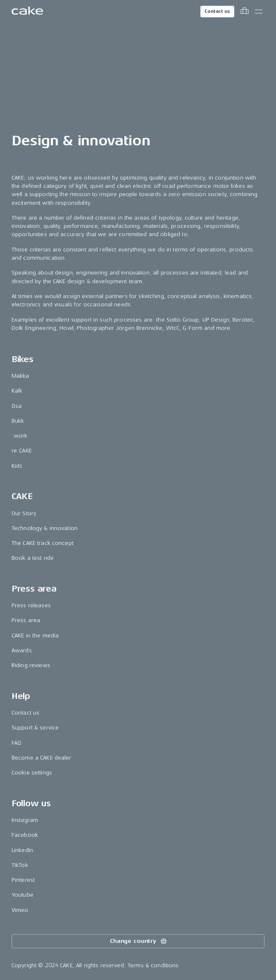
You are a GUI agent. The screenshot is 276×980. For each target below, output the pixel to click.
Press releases (31, 605)
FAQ (16, 743)
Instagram (25, 820)
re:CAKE (22, 451)
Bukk (18, 421)
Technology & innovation (45, 528)
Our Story (24, 513)
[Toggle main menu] (259, 12)
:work (20, 436)
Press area (26, 620)
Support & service (35, 728)
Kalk (17, 391)
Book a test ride (33, 558)
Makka (20, 376)
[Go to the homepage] (27, 12)
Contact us (217, 11)
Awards (22, 650)
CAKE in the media (35, 636)
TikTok (20, 865)
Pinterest (23, 880)
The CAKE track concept (43, 543)
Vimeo (20, 910)
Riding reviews (31, 665)
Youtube (23, 895)
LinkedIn (22, 850)
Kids (17, 466)
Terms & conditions (153, 965)
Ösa (17, 406)
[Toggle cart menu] (245, 12)
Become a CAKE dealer (42, 758)
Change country (139, 941)
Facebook (25, 835)
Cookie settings (32, 773)
